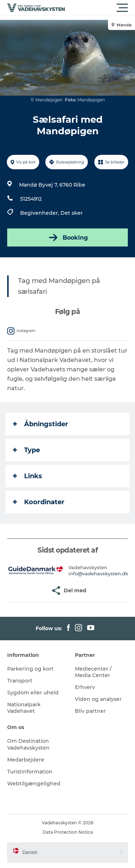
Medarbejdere (26, 760)
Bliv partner (90, 711)
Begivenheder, (40, 213)
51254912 (31, 199)
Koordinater (39, 502)
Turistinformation (30, 772)
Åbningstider (40, 424)
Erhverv (85, 687)
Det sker (72, 213)
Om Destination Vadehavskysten (28, 744)
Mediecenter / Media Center (93, 672)
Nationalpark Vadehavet (24, 708)
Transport (20, 681)
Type (26, 450)
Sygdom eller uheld (33, 693)
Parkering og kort (30, 669)
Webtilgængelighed (34, 784)
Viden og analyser (98, 699)
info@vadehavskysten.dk (98, 573)
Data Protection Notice (68, 832)
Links (28, 476)
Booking (68, 237)
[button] (100, 8)
